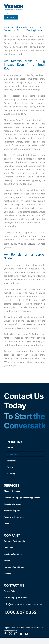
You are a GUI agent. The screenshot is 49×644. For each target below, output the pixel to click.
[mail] (26, 634)
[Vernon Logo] (14, 5)
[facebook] (5, 634)
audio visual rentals (23, 244)
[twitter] (10, 634)
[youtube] (21, 634)
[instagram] (16, 634)
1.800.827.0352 (20, 612)
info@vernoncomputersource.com (24, 604)
